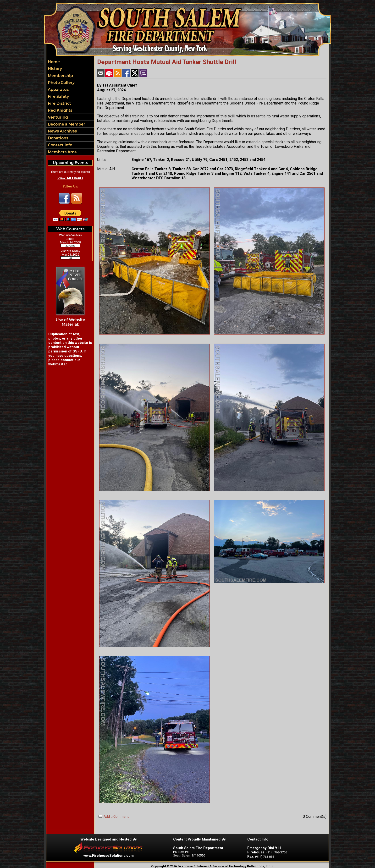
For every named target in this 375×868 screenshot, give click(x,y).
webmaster (58, 364)
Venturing (57, 117)
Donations (58, 138)
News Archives (62, 131)
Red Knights (60, 110)
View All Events (70, 178)
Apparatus (58, 90)
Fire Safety (58, 96)
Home (53, 62)
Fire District (59, 103)
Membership (60, 76)
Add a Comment (116, 816)
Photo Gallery (61, 83)
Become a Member (66, 124)
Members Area (62, 152)
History (54, 69)
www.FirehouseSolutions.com (109, 856)
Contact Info (60, 145)
